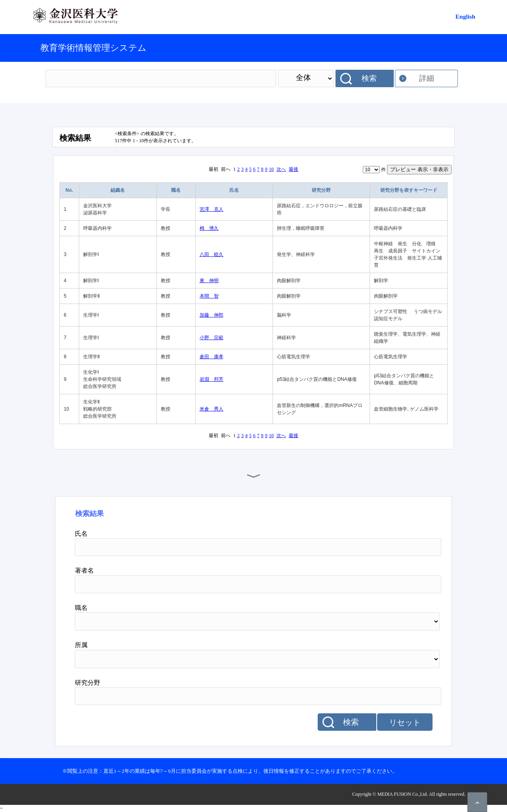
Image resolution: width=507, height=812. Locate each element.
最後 (294, 169)
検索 (369, 78)
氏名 (234, 190)
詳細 (427, 78)
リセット (405, 722)
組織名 (118, 190)
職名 (176, 190)
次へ (281, 169)
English (465, 16)
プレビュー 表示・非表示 (419, 169)
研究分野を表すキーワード (409, 190)
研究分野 (321, 190)
